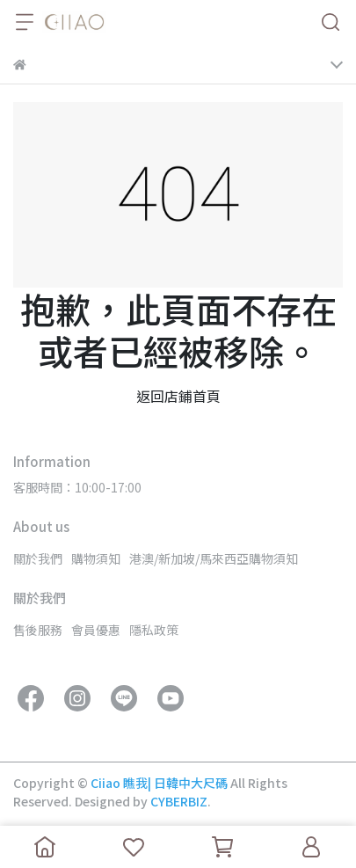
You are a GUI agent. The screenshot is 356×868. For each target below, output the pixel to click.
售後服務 (38, 630)
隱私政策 (154, 630)
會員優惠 (96, 630)
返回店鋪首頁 (178, 396)
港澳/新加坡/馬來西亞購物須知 (214, 558)
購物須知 (96, 558)
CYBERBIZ (179, 801)
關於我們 (38, 558)
